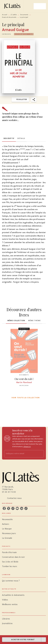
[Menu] (40, 6)
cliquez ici (27, 447)
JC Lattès (14, 15)
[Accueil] (13, 6)
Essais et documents (9, 17)
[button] (24, 34)
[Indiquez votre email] (21, 454)
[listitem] (4, 508)
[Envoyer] (41, 454)
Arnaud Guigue (15, 30)
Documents (24, 15)
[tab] (9, 139)
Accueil (5, 15)
